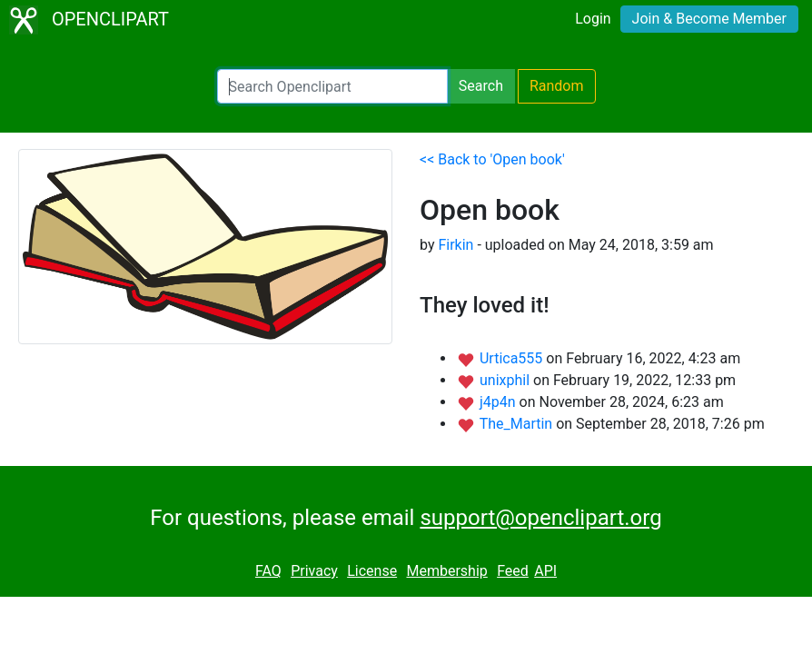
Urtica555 (513, 358)
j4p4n (500, 402)
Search (481, 86)
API (545, 571)
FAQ (268, 571)
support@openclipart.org (540, 518)
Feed (513, 571)
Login (593, 19)
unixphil (506, 380)
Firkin (456, 245)
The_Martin (518, 424)
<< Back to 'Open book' (492, 159)
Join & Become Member (709, 19)
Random (557, 86)
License (372, 571)
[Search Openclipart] (332, 86)
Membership (446, 571)
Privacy (314, 571)
